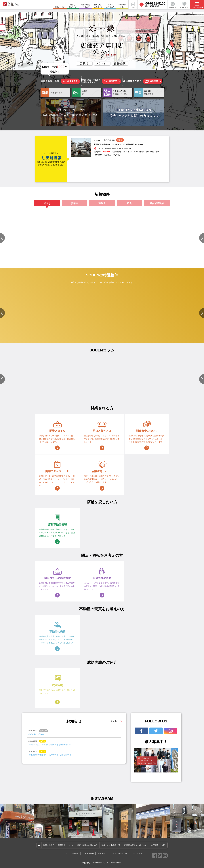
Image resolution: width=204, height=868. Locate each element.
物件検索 (173, 5)
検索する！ (70, 81)
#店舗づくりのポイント (27, 393)
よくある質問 (88, 853)
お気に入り (184, 5)
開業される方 (49, 845)
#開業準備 (146, 393)
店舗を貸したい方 (73, 6)
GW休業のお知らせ (37, 734)
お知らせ (75, 853)
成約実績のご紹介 (122, 6)
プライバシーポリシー (118, 853)
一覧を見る (113, 721)
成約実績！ (153, 81)
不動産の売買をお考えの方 (136, 845)
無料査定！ (111, 81)
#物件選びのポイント (75, 393)
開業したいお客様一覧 (98, 6)
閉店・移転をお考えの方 (85, 6)
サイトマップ (137, 853)
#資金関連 (119, 396)
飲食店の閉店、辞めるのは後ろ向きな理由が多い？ (50, 745)
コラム (65, 853)
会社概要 (102, 853)
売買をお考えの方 (110, 6)
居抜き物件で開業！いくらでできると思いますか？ (50, 755)
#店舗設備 (119, 393)
